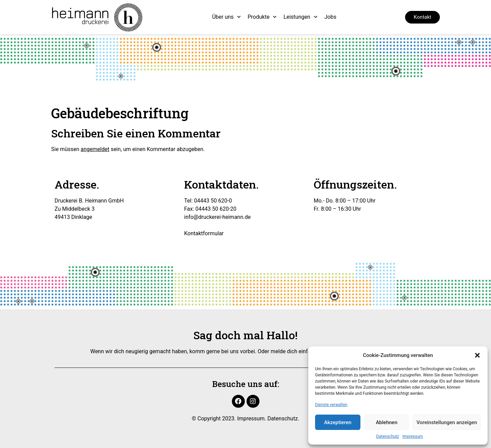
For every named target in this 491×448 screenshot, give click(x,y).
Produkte (262, 17)
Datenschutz (388, 436)
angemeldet (95, 149)
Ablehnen (386, 422)
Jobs (330, 17)
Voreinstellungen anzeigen (447, 422)
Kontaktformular (204, 233)
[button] (477, 355)
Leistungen (301, 17)
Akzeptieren (338, 422)
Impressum (413, 436)
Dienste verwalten (331, 405)
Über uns (226, 17)
